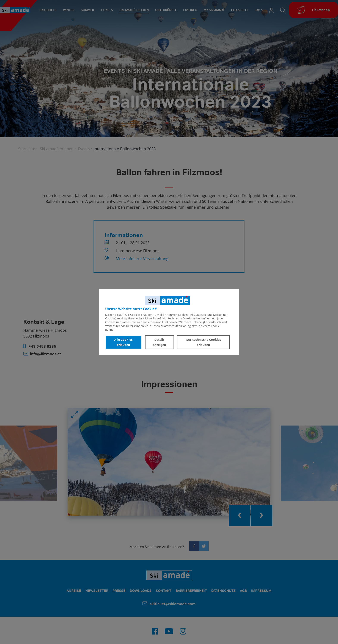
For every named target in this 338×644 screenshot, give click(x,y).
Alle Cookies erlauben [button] (123, 342)
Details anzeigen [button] (159, 342)
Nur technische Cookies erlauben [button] (203, 342)
